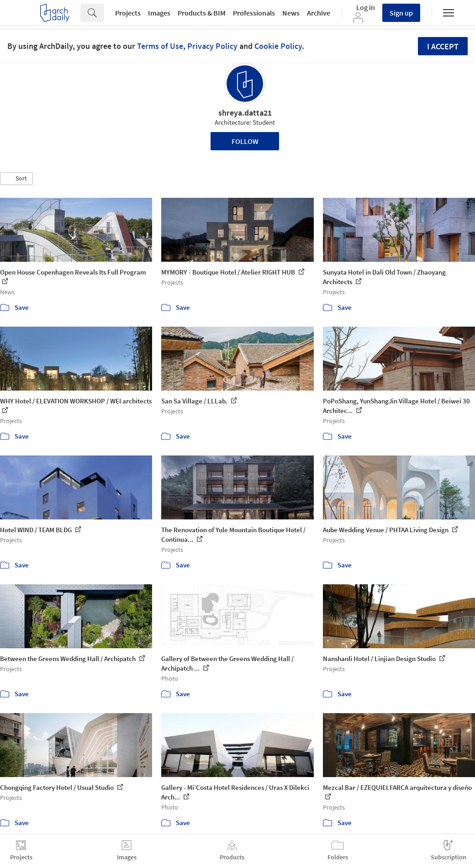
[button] (16, 179)
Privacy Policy (212, 46)
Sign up (401, 13)
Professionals (254, 13)
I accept (443, 46)
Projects (128, 13)
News (291, 13)
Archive (319, 13)
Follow (245, 141)
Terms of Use (160, 46)
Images (159, 13)
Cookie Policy (278, 46)
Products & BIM (202, 13)
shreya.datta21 (245, 113)
